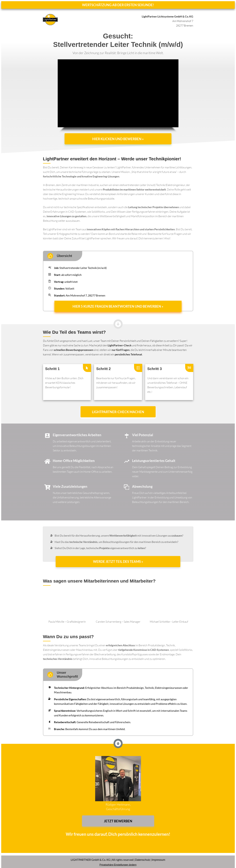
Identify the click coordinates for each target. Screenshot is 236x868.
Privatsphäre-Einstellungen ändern (118, 862)
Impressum (159, 857)
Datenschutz (143, 857)
